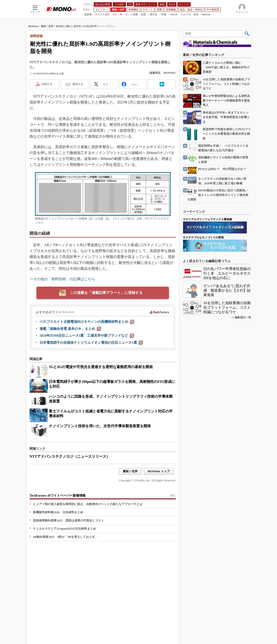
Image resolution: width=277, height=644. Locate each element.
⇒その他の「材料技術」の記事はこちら (62, 279)
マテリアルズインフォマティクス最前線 (207, 219)
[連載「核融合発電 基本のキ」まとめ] (70, 329)
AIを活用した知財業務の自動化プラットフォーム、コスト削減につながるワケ (227, 307)
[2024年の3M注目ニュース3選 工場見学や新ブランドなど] (87, 336)
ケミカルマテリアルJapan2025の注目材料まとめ (64, 529)
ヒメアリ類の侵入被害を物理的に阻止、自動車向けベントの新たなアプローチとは (88, 504)
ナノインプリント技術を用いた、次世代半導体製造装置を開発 (100, 426)
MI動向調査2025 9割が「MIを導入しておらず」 (65, 537)
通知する (78, 84)
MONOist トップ (159, 471)
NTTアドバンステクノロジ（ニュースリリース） (70, 456)
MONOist (33, 26)
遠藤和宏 (155, 73)
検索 (247, 33)
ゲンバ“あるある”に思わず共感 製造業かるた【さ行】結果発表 (227, 290)
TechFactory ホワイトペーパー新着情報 (58, 496)
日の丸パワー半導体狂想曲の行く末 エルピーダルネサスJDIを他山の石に (227, 273)
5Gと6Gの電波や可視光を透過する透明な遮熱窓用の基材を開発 (101, 367)
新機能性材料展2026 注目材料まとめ (58, 512)
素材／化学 (47, 26)
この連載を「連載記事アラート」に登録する (106, 293)
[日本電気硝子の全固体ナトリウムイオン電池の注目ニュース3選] (91, 343)
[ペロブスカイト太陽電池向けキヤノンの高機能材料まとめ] (87, 322)
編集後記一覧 (243, 317)
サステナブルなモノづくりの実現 (203, 237)
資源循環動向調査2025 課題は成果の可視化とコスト (68, 520)
